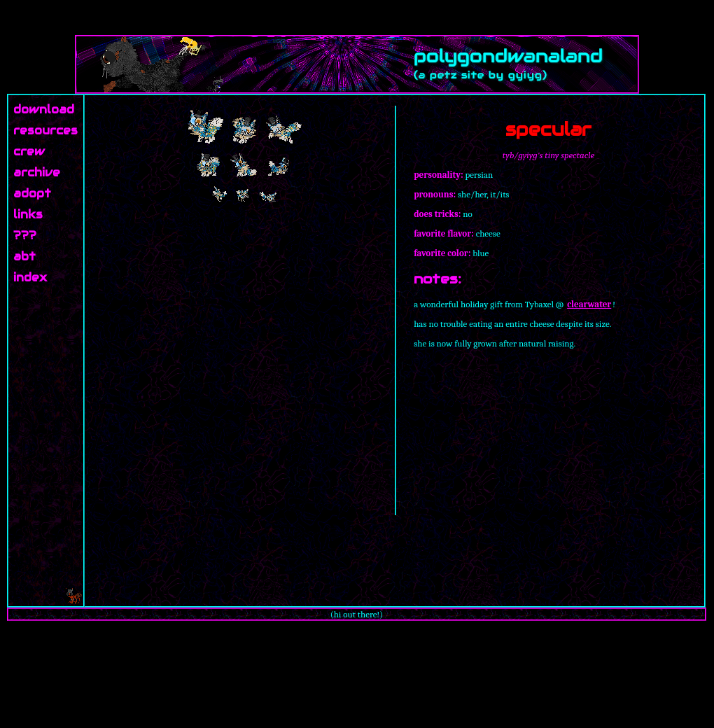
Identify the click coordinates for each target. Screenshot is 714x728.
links (28, 215)
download (44, 110)
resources (45, 131)
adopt (32, 194)
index (30, 278)
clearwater (589, 304)
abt (24, 257)
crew (29, 152)
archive (37, 173)
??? (25, 236)
